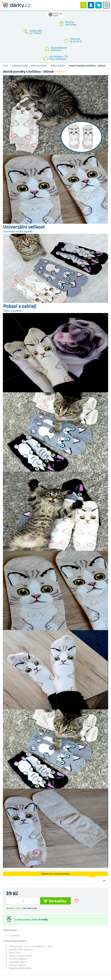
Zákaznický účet (91, 7)
